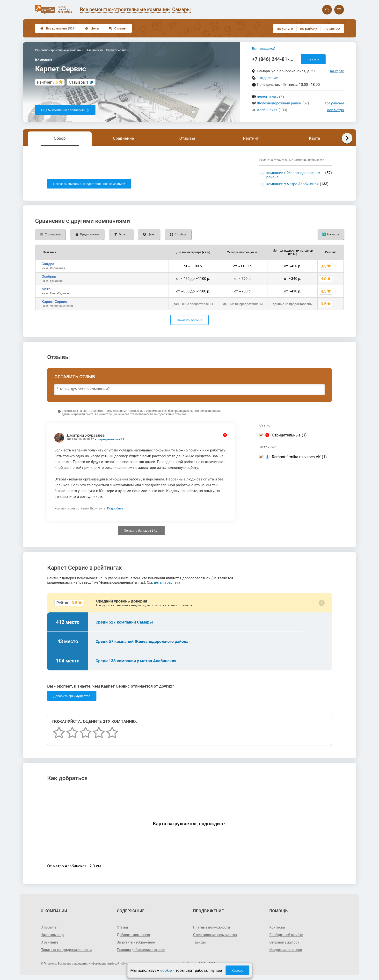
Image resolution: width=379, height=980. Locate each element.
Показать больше (189, 320)
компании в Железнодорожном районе (293, 175)
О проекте (49, 927)
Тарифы (199, 942)
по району (308, 29)
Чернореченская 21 (111, 439)
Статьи (123, 927)
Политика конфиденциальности (66, 950)
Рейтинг (251, 138)
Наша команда (52, 935)
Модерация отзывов (286, 950)
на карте (337, 71)
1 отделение (267, 78)
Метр (46, 289)
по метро (332, 29)
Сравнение (123, 138)
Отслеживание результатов (215, 935)
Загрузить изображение (136, 942)
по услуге (285, 29)
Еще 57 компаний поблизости (65, 110)
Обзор (60, 138)
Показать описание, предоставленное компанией (89, 184)
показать (313, 59)
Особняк (49, 276)
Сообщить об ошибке (286, 935)
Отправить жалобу (284, 942)
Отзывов (79, 82)
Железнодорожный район (279, 103)
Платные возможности (211, 927)
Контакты (277, 927)
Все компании (58, 28)
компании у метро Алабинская (292, 184)
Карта (314, 138)
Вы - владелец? (264, 48)
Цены (92, 28)
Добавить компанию (134, 935)
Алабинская (267, 110)
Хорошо (237, 970)
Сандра (48, 264)
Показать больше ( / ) (141, 531)
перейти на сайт (271, 96)
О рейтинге (49, 942)
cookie (166, 970)
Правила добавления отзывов (141, 950)
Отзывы (118, 28)
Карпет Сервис (54, 302)
